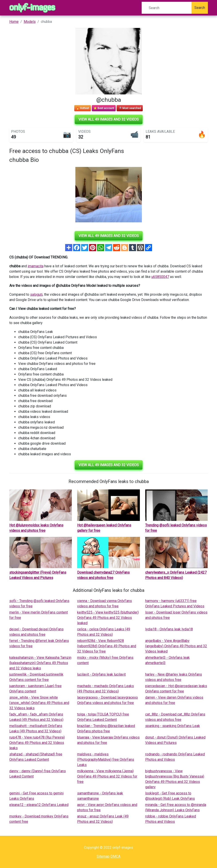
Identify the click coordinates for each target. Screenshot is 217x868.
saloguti (36, 294)
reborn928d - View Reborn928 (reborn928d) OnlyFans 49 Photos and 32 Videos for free (107, 646)
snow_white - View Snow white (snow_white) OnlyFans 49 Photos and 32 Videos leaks (39, 703)
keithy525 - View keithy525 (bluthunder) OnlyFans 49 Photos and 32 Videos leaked (108, 618)
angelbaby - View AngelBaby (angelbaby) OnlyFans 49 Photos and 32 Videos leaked (176, 646)
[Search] (167, 8)
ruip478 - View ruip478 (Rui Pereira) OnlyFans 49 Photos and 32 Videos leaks (37, 743)
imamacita (36, 266)
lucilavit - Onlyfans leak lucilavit (101, 674)
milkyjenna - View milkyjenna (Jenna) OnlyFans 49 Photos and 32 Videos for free (107, 776)
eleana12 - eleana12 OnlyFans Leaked (39, 805)
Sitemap (103, 856)
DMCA (115, 856)
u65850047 (160, 277)
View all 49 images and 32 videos (109, 119)
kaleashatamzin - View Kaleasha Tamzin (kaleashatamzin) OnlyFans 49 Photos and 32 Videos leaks (40, 663)
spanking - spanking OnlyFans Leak (173, 726)
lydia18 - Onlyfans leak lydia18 (169, 629)
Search (200, 8)
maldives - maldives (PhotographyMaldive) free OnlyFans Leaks (106, 759)
